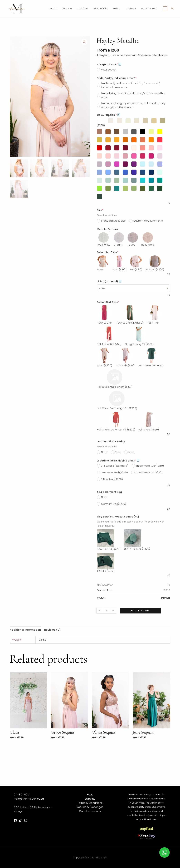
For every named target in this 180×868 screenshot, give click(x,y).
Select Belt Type (108, 252)
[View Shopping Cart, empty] (165, 9)
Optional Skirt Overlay (111, 441)
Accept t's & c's (109, 64)
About (53, 9)
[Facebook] (15, 820)
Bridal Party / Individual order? (117, 78)
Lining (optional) (109, 281)
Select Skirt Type (108, 302)
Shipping (90, 799)
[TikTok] (21, 820)
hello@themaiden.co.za (29, 799)
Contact (131, 9)
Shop (67, 9)
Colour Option (108, 115)
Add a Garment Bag (109, 492)
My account (149, 9)
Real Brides (101, 9)
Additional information (25, 630)
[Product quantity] (106, 611)
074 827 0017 (22, 795)
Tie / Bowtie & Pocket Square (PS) (118, 517)
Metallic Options (107, 229)
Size (100, 210)
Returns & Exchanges (90, 807)
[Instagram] (26, 820)
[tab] (25, 630)
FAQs (90, 795)
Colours (83, 9)
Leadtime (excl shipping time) (118, 461)
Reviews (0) (52, 630)
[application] (70, 9)
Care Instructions (90, 811)
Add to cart (141, 611)
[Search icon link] (172, 9)
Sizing (117, 9)
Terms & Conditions (90, 803)
